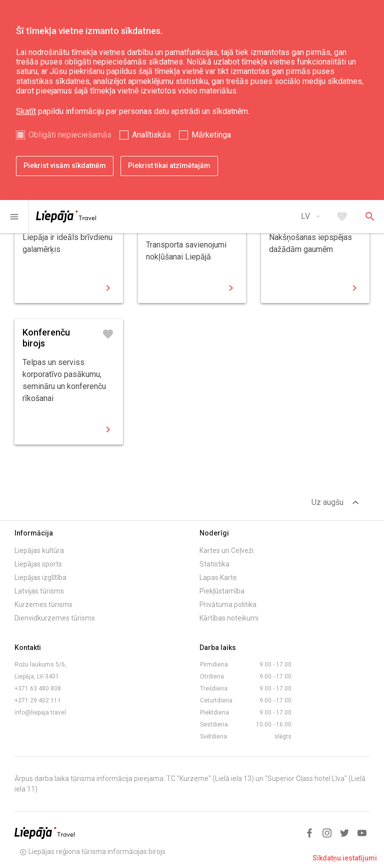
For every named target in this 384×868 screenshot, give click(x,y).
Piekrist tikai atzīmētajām (169, 165)
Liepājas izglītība (40, 577)
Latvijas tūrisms (39, 591)
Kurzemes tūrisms (43, 604)
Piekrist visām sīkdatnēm (65, 165)
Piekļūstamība (222, 591)
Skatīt (26, 111)
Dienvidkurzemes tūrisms (55, 618)
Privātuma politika (228, 604)
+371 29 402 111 (38, 700)
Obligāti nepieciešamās (70, 135)
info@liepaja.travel (40, 712)
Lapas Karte (218, 577)
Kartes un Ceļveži (226, 550)
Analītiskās (151, 135)
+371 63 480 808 (38, 688)
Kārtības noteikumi (229, 618)
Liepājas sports (38, 564)
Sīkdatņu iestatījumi (345, 858)
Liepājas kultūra (39, 550)
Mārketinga (211, 135)
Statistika (214, 564)
